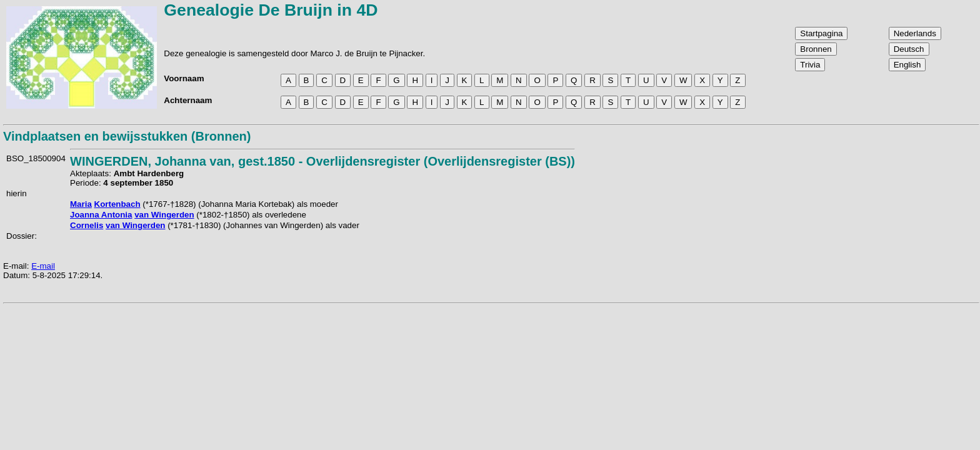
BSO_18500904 (36, 158)
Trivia (810, 65)
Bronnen (816, 49)
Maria (81, 204)
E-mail (43, 266)
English (907, 65)
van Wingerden (164, 215)
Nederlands (915, 33)
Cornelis (87, 225)
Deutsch (909, 49)
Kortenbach (117, 204)
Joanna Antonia (101, 215)
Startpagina (821, 33)
